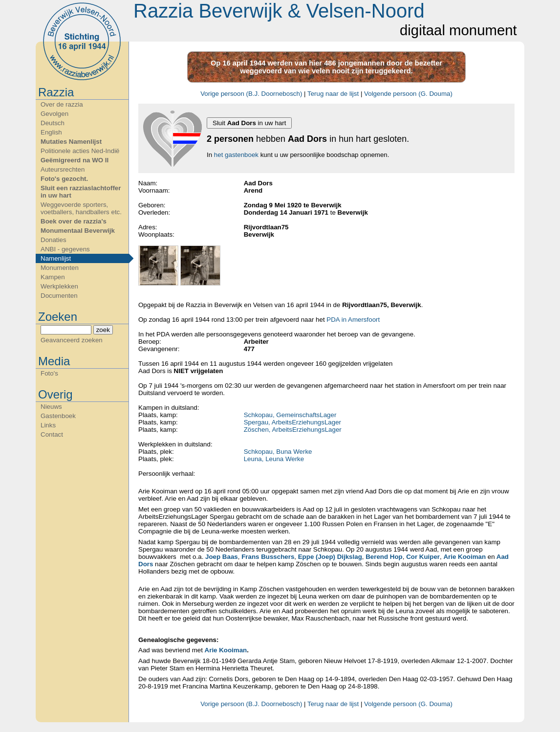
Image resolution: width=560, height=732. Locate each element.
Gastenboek (58, 416)
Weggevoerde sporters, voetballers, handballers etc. (81, 208)
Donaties (54, 240)
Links (48, 425)
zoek (103, 330)
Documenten (59, 296)
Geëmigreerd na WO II (75, 160)
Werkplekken (59, 286)
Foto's (49, 373)
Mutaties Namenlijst (71, 142)
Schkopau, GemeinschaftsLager (290, 415)
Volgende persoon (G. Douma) (408, 94)
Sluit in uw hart (249, 123)
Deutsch (53, 123)
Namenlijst (56, 258)
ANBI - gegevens (65, 249)
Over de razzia (62, 104)
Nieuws (51, 407)
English (51, 132)
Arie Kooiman (226, 650)
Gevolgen (54, 114)
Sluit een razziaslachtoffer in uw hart (81, 192)
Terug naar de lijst (333, 94)
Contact (52, 434)
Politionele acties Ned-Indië (80, 151)
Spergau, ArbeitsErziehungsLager (292, 422)
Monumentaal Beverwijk (78, 231)
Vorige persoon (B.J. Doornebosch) (251, 94)
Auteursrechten (63, 169)
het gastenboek (236, 155)
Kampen (53, 277)
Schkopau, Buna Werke (278, 452)
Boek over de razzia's (74, 221)
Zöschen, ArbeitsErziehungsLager (293, 430)
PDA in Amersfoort (353, 320)
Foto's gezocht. (64, 179)
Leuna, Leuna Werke (274, 459)
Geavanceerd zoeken (72, 340)
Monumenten (60, 268)
